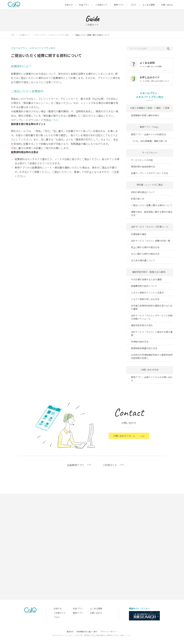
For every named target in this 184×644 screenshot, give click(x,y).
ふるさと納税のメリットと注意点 (147, 293)
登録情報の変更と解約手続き (145, 115)
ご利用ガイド (102, 5)
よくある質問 (149, 5)
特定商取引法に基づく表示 (87, 632)
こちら (55, 120)
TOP (13, 35)
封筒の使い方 (138, 199)
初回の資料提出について (143, 192)
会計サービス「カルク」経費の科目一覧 (151, 241)
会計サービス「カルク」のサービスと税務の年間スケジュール (152, 317)
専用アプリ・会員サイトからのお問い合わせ (152, 379)
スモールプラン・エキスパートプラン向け (52, 35)
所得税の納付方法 (140, 342)
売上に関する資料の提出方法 (145, 247)
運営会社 (70, 632)
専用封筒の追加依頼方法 (143, 167)
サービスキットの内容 (142, 160)
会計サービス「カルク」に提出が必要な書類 (152, 333)
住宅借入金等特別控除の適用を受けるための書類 (152, 307)
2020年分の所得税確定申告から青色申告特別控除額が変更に (152, 356)
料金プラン (84, 5)
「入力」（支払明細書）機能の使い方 (149, 141)
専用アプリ (119, 5)
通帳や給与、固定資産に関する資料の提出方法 (152, 213)
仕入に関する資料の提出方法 (145, 254)
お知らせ (69, 5)
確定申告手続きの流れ (142, 325)
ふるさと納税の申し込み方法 (145, 299)
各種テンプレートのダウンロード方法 (150, 173)
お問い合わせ (167, 5)
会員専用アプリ (76, 467)
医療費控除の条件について (144, 286)
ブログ (133, 5)
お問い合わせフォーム (124, 438)
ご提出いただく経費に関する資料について (92, 35)
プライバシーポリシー (109, 632)
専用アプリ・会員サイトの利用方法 (148, 134)
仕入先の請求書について (143, 260)
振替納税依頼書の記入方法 (144, 348)
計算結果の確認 (139, 234)
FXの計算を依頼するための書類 (146, 279)
